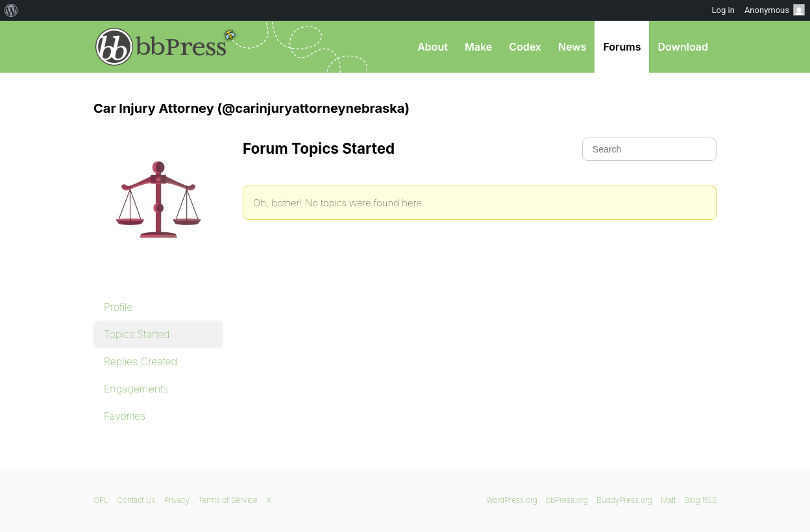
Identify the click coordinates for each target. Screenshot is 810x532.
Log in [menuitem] (723, 10)
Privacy (177, 500)
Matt (668, 500)
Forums (622, 47)
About (433, 47)
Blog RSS (700, 500)
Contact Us (136, 500)
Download (683, 47)
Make (478, 47)
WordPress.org (512, 500)
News (572, 47)
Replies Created (141, 361)
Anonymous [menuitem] (775, 10)
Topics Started (137, 334)
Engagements (136, 389)
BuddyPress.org (624, 500)
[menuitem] (11, 10)
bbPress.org (161, 47)
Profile (118, 307)
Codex (525, 47)
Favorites (125, 416)
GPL (101, 500)
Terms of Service (227, 500)
